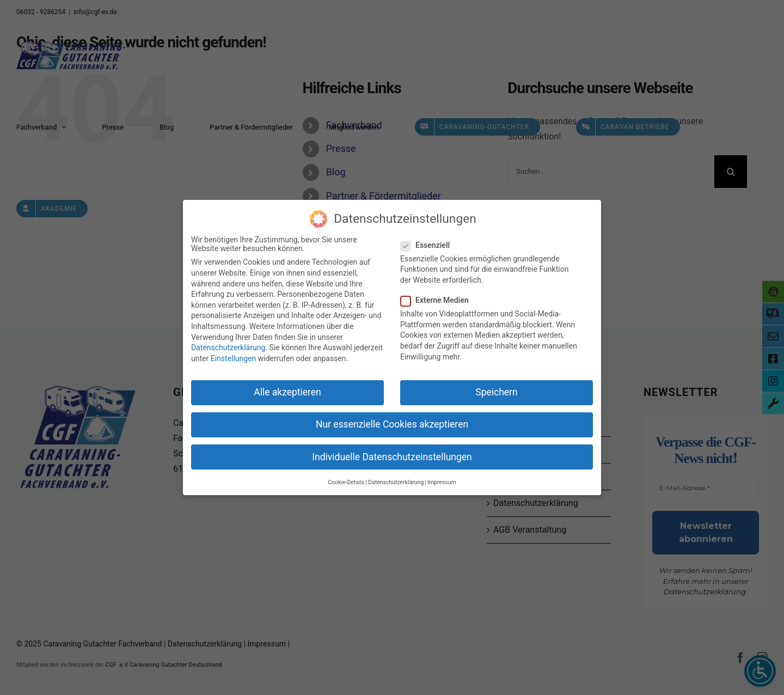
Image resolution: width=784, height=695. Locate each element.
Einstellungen (234, 357)
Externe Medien (439, 299)
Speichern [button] (496, 391)
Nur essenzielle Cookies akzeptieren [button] (392, 423)
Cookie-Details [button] (346, 481)
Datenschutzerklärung (228, 346)
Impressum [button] (442, 481)
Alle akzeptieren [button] (287, 391)
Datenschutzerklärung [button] (396, 481)
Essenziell (430, 244)
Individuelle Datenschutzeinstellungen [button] (392, 455)
